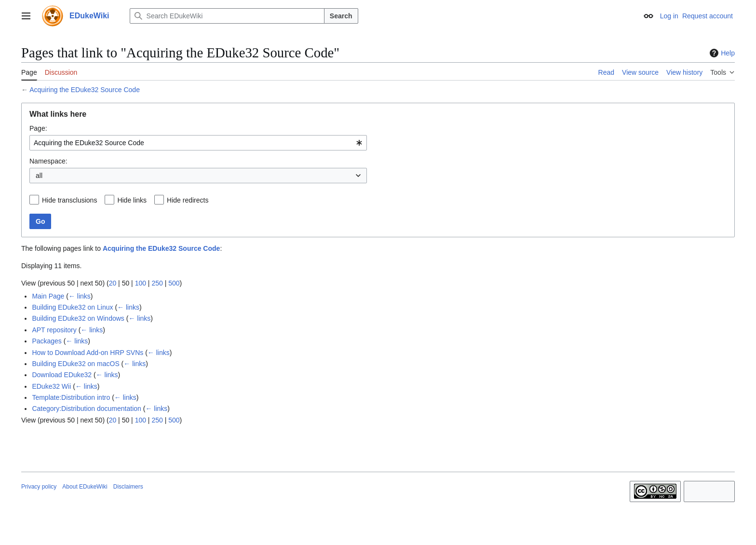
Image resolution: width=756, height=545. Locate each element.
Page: (38, 128)
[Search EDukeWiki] (227, 16)
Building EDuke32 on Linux (72, 307)
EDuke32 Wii (51, 386)
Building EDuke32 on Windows (78, 318)
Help (721, 53)
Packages (47, 341)
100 (141, 283)
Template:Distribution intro (71, 397)
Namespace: (48, 161)
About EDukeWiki (85, 487)
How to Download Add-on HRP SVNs (88, 353)
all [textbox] (39, 176)
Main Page (48, 296)
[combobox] (198, 143)
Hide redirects (188, 200)
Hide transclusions (69, 200)
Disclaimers (128, 487)
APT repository (54, 330)
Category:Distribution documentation (86, 409)
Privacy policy (39, 487)
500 (174, 283)
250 (157, 283)
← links (80, 296)
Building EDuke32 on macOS (75, 364)
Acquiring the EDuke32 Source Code (85, 90)
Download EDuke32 (62, 375)
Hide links (132, 200)
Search (341, 16)
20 (113, 283)
